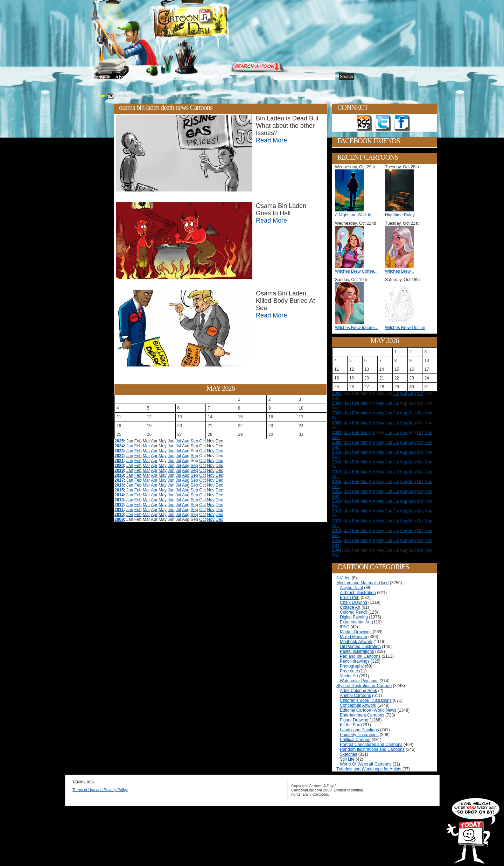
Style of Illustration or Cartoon (364, 686)
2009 (119, 519)
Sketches (348, 754)
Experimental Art (355, 622)
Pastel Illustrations (357, 651)
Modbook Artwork (356, 642)
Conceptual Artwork (358, 705)
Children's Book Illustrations (366, 700)
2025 (119, 441)
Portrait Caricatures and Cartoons (371, 745)
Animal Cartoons (355, 696)
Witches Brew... (400, 271)
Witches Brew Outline (405, 328)
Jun (171, 446)
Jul (178, 441)
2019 (119, 470)
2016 (119, 485)
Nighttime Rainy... (401, 215)
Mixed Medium (353, 637)
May (163, 446)
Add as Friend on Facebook (402, 123)
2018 (119, 475)
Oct (202, 441)
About (121, 77)
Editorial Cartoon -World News (368, 710)
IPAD (345, 627)
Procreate (349, 671)
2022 (119, 456)
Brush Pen (350, 598)
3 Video (343, 578)
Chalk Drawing (353, 602)
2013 (119, 500)
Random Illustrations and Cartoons (372, 749)
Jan (130, 446)
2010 (119, 515)
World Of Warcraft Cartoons (366, 764)
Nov (211, 451)
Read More (271, 140)
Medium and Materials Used (362, 583)
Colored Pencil (353, 612)
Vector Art (349, 676)
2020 (119, 466)
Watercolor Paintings (359, 681)
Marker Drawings (356, 632)
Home (98, 77)
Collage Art (350, 607)
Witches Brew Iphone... (356, 328)
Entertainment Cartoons (362, 715)
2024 (119, 446)
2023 (119, 451)
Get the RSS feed (364, 123)
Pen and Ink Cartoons (360, 656)
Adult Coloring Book (358, 691)
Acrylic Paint (351, 588)
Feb (138, 446)
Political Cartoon (355, 740)
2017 (119, 480)
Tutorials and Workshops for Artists (369, 769)
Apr (154, 451)
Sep (194, 441)
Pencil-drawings (355, 661)
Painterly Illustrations (359, 735)
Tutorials (176, 77)
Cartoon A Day (208, 23)
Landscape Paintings (359, 730)
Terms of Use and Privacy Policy (100, 790)
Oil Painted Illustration (360, 647)
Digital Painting (354, 617)
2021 (119, 461)
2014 (119, 495)
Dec (219, 451)
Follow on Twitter (383, 123)
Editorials (148, 77)
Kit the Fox (350, 725)
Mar (146, 446)
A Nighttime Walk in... (355, 215)
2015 (119, 490)
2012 (119, 505)
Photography (352, 666)
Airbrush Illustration (358, 593)
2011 (119, 510)
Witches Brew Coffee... (356, 271)
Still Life (347, 759)
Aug (186, 441)
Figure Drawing (354, 720)
